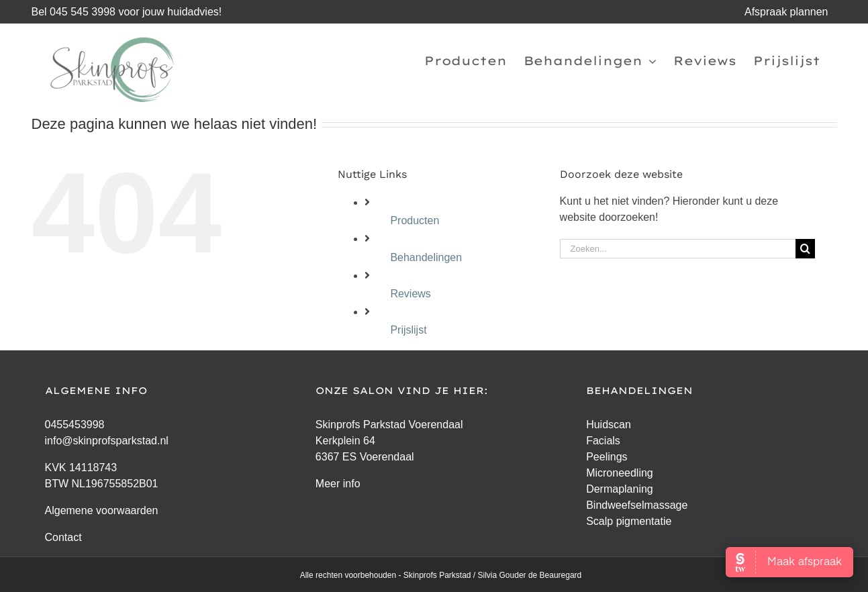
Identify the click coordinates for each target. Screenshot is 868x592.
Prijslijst (408, 330)
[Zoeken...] (678, 249)
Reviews (410, 294)
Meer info (338, 484)
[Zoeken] (805, 249)
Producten (415, 220)
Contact (63, 537)
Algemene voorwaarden (102, 510)
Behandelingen (426, 257)
